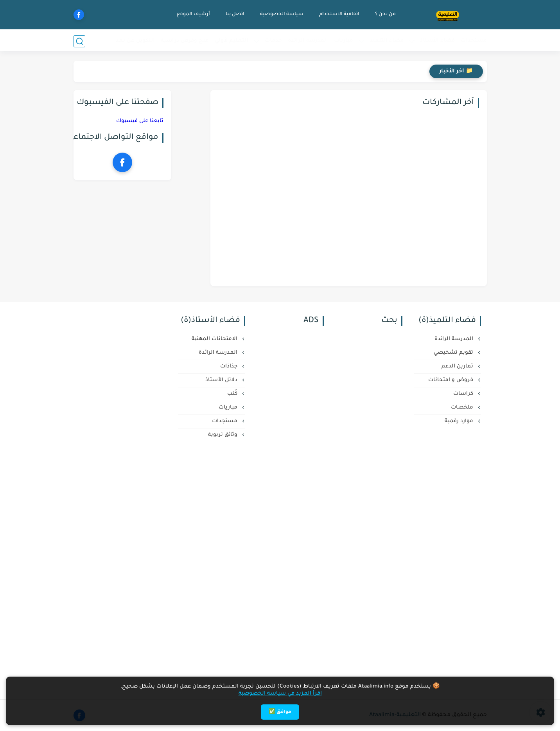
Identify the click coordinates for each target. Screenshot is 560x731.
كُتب (233, 394)
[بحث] (79, 41)
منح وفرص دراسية (185, 41)
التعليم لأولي (232, 41)
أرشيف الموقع (192, 14)
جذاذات (230, 366)
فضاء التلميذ (387, 41)
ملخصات (463, 408)
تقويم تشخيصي (454, 353)
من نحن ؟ (385, 14)
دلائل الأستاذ (222, 380)
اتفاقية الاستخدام (338, 14)
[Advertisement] (273, 511)
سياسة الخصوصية (281, 14)
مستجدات (474, 41)
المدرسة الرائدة (308, 41)
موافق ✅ (280, 712)
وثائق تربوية (223, 435)
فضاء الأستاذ (437, 41)
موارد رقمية (460, 421)
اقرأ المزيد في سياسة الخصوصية (280, 694)
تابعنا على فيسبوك (140, 121)
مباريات (344, 41)
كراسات (464, 394)
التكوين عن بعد (135, 41)
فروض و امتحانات (451, 380)
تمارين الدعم (458, 366)
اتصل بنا (234, 14)
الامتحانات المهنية (215, 339)
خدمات (273, 41)
